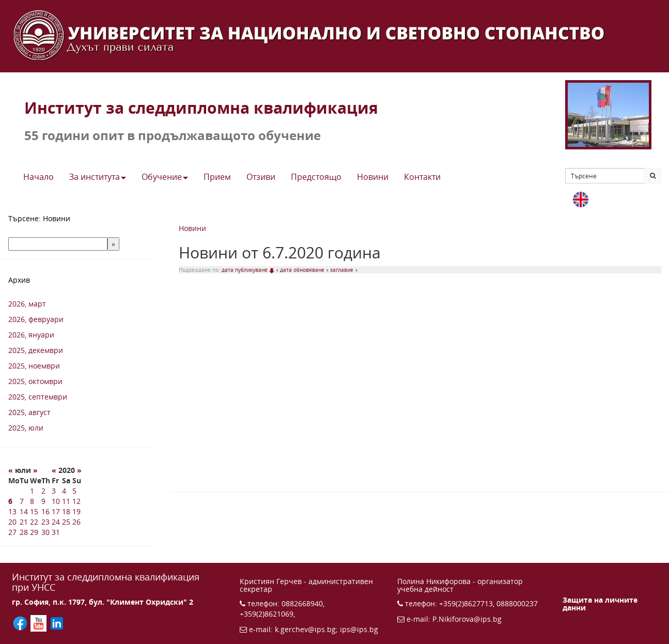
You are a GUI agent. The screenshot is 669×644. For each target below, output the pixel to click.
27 (12, 532)
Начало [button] (38, 177)
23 (45, 522)
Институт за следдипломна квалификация (201, 108)
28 (24, 532)
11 (66, 501)
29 (34, 532)
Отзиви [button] (261, 177)
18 (66, 511)
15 (34, 511)
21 (24, 522)
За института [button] (98, 177)
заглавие (343, 270)
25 (66, 522)
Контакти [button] (422, 177)
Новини (192, 228)
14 (24, 511)
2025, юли (26, 428)
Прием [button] (217, 177)
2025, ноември (34, 366)
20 (12, 522)
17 (56, 511)
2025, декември (36, 350)
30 (45, 532)
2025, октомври (35, 381)
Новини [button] (373, 177)
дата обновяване (303, 270)
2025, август (29, 412)
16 (45, 511)
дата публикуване (249, 270)
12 (76, 501)
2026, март (27, 304)
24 (56, 522)
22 (34, 522)
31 (56, 532)
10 (56, 501)
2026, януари (31, 335)
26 (76, 522)
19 (76, 511)
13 (12, 511)
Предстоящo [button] (316, 177)
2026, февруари (36, 319)
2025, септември (38, 397)
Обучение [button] (165, 177)
